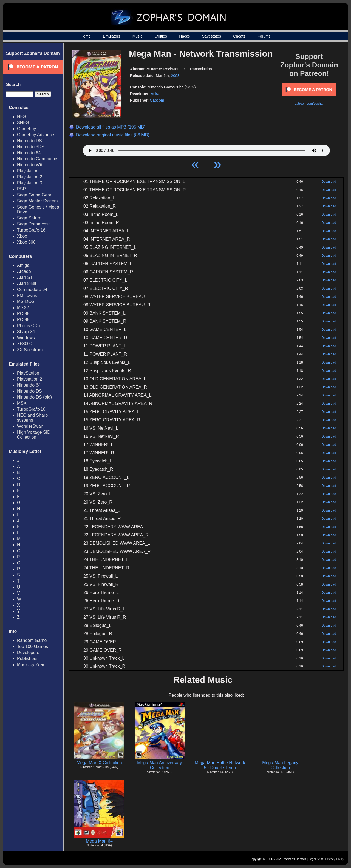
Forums (264, 36)
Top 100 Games (32, 646)
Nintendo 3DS (31, 147)
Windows (26, 338)
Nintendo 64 (29, 153)
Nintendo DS (29, 141)
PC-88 (23, 314)
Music (138, 36)
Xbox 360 (26, 242)
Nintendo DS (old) (34, 397)
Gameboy (26, 129)
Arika (155, 94)
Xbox (22, 236)
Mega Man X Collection (99, 763)
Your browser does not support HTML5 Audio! (206, 149)
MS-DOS (26, 302)
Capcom (157, 100)
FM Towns (27, 295)
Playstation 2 (30, 177)
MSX (22, 403)
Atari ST (25, 277)
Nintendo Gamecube (37, 159)
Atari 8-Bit (27, 283)
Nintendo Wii (29, 165)
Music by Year (31, 665)
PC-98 (23, 320)
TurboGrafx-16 (31, 230)
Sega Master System (37, 201)
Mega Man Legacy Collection (280, 765)
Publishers (27, 659)
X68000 (25, 344)
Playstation (28, 171)
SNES (23, 123)
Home (85, 36)
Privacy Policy (335, 859)
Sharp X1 (26, 332)
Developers (28, 653)
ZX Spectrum (30, 350)
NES (22, 117)
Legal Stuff (316, 859)
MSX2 (23, 308)
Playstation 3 (30, 183)
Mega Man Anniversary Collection (160, 765)
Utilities (161, 36)
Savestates (212, 36)
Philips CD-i (29, 326)
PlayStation (28, 373)
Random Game (32, 640)
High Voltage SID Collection (34, 435)
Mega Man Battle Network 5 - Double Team (220, 765)
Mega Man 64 (99, 841)
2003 (175, 76)
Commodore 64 (32, 289)
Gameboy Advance (36, 135)
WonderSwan (30, 426)
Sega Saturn (29, 218)
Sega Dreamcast (33, 224)
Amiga (23, 265)
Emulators (111, 36)
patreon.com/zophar (309, 104)
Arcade (24, 271)
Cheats (239, 36)
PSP (21, 189)
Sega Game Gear (34, 195)
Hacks (184, 36)
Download (329, 182)
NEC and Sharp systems (32, 418)
